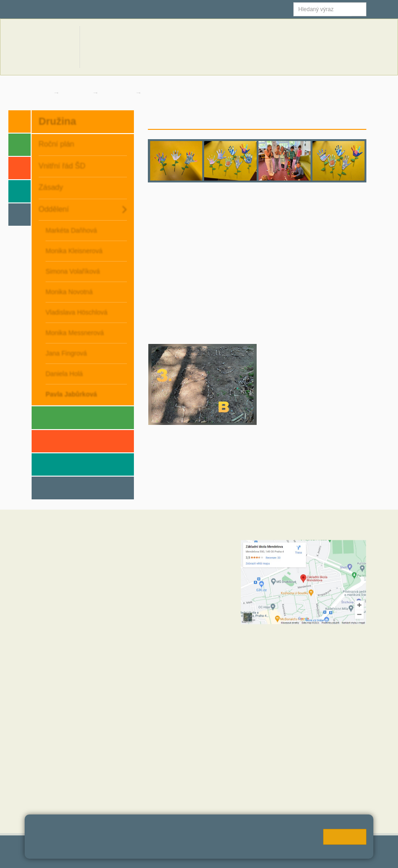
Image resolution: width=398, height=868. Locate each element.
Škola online (55, 9)
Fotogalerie (348, 119)
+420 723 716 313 (163, 614)
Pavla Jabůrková (172, 93)
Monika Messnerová (75, 333)
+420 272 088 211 (182, 605)
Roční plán (56, 144)
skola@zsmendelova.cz (192, 572)
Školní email (115, 9)
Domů (40, 93)
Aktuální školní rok (206, 47)
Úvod (291, 119)
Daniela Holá (64, 374)
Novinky (250, 47)
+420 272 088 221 (187, 554)
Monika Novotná (69, 292)
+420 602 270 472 (182, 563)
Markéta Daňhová (71, 230)
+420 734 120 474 (163, 652)
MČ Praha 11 (51, 803)
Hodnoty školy (52, 747)
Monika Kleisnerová (74, 251)
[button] (359, 9)
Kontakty (351, 47)
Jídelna (164, 9)
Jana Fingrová (66, 353)
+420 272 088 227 (187, 642)
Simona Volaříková (73, 271)
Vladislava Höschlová (76, 312)
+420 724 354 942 (175, 633)
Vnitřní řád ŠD (62, 166)
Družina (77, 93)
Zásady (51, 187)
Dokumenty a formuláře (300, 47)
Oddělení (118, 93)
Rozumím (345, 837)
